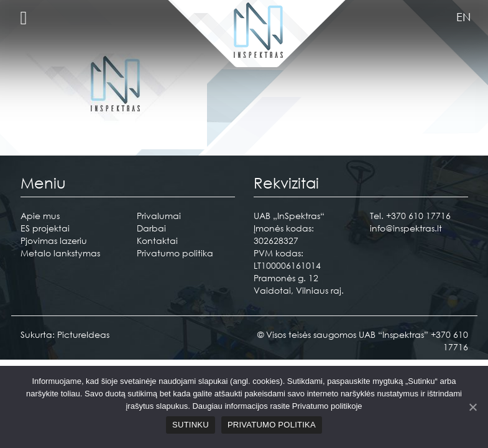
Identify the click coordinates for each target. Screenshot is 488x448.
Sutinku (191, 425)
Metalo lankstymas (60, 253)
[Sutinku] (472, 407)
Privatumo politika (175, 253)
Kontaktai (157, 240)
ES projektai (45, 228)
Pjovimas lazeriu (54, 240)
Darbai (151, 228)
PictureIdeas (83, 334)
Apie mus (40, 216)
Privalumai (159, 216)
